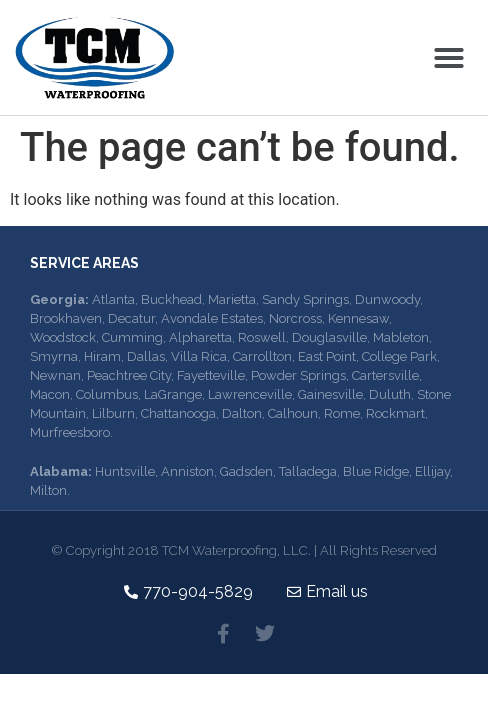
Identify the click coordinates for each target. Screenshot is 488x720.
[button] (449, 58)
